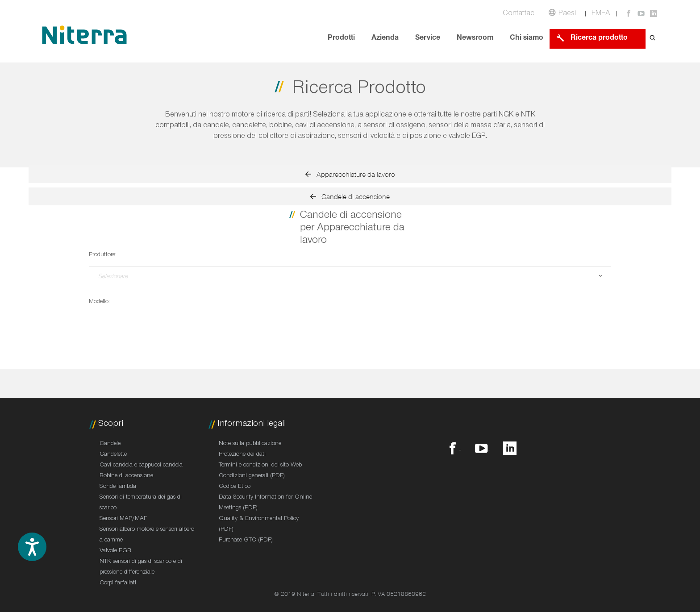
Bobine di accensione (126, 476)
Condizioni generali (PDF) (252, 476)
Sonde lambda (118, 487)
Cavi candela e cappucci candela (141, 466)
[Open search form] (653, 39)
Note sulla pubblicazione (250, 444)
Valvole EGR (115, 551)
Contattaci (519, 14)
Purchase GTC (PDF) (246, 541)
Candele (110, 444)
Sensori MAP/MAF (123, 519)
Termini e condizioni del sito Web (260, 466)
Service (428, 39)
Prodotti (341, 39)
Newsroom (475, 39)
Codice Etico (235, 487)
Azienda (385, 39)
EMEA (601, 14)
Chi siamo (527, 39)
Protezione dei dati (242, 455)
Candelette (113, 455)
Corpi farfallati (118, 583)
